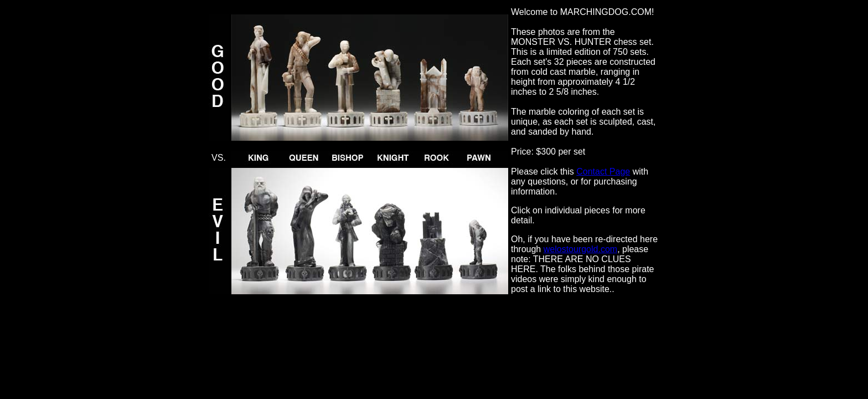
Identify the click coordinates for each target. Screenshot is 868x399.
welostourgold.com (580, 249)
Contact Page (603, 172)
